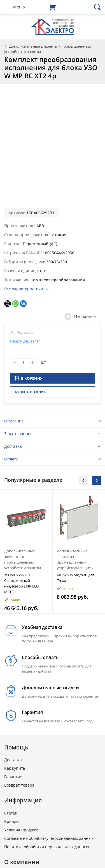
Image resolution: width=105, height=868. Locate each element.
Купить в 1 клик (30, 393)
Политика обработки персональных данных (47, 848)
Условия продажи (21, 832)
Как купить (15, 770)
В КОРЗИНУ (29, 380)
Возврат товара (19, 787)
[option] (26, 553)
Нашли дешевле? (25, 341)
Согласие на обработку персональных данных (49, 840)
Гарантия (13, 778)
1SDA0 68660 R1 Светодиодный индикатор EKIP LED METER (21, 585)
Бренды (12, 823)
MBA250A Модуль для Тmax (75, 579)
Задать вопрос (18, 435)
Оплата (11, 461)
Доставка (13, 448)
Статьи (11, 815)
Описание (14, 423)
